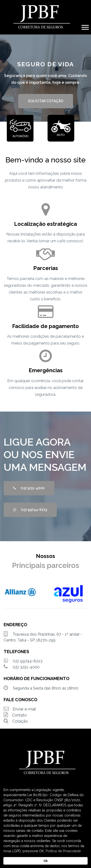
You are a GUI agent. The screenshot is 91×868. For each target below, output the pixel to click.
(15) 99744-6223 (30, 510)
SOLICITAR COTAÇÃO (46, 101)
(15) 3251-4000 (29, 488)
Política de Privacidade (63, 851)
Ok (45, 861)
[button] (85, 26)
